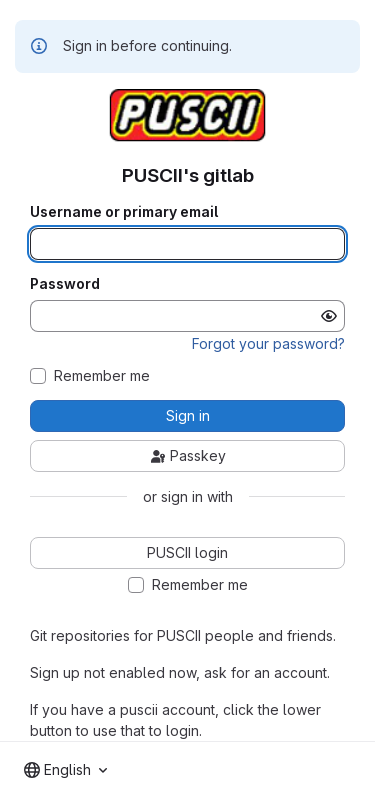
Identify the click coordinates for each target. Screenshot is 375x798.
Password (65, 284)
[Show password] (329, 316)
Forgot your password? (268, 343)
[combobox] (65, 770)
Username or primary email (124, 212)
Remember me (102, 376)
